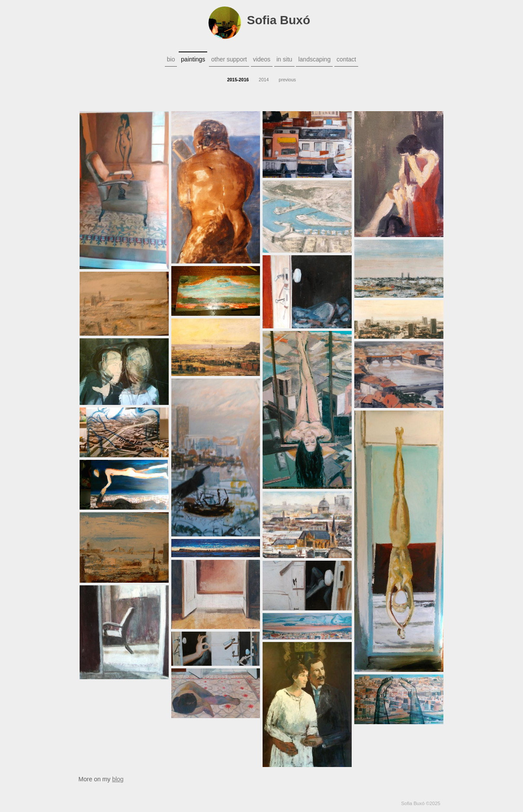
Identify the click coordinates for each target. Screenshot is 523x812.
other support (229, 59)
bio (171, 59)
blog (118, 779)
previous (287, 80)
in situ (284, 59)
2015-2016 (238, 80)
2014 (264, 80)
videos (262, 59)
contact (346, 59)
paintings (193, 59)
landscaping (314, 59)
